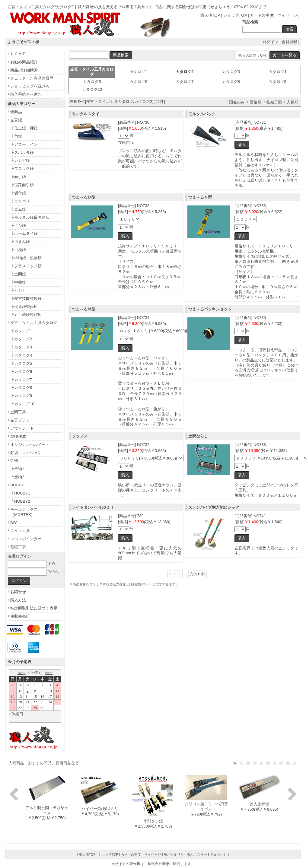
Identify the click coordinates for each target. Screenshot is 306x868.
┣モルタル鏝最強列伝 (30, 217)
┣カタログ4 (21, 355)
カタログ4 (277, 72)
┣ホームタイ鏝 (24, 233)
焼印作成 (18, 436)
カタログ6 (138, 82)
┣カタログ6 (21, 372)
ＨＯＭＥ (18, 54)
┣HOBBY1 (20, 493)
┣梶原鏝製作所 (24, 307)
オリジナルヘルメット (30, 445)
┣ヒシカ (18, 290)
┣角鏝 (16, 136)
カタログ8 (231, 82)
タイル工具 (20, 531)
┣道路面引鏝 (22, 185)
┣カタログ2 (21, 339)
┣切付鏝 (18, 193)
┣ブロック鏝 (22, 169)
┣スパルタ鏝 (22, 153)
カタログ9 (277, 82)
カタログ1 (138, 72)
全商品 (16, 112)
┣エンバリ (20, 201)
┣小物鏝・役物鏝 (26, 258)
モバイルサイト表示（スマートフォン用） (195, 854)
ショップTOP (235, 15)
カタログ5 (92, 82)
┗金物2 (17, 477)
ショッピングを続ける (30, 86)
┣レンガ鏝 (20, 160)
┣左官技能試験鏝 (26, 299)
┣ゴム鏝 (18, 209)
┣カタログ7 (21, 380)
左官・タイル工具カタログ (34, 323)
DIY (14, 523)
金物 (14, 461)
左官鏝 (16, 120)
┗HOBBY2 (20, 501)
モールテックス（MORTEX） (24, 512)
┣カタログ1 (21, 331)
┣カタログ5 (21, 363)
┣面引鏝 (18, 177)
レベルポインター (26, 539)
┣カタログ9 (21, 396)
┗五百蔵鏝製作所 (26, 315)
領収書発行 (20, 616)
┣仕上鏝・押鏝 (24, 128)
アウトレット (22, 428)
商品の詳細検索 (24, 70)
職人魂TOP (210, 15)
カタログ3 (231, 72)
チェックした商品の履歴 (32, 78)
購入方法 (18, 600)
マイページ (287, 15)
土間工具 (18, 412)
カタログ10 (92, 89)
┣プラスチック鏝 (26, 266)
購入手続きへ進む (26, 94)
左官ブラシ (20, 420)
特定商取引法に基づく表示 (34, 608)
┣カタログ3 (21, 347)
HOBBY (17, 485)
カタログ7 (185, 82)
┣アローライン (24, 144)
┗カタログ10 (22, 404)
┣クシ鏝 (18, 226)
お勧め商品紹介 (24, 62)
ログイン (270, 42)
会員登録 (289, 42)
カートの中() (262, 15)
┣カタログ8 (21, 388)
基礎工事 (18, 547)
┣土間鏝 (18, 274)
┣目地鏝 (18, 250)
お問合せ (18, 592)
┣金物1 (17, 469)
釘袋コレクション (26, 453)
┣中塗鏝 (18, 282)
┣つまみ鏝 (20, 242)
